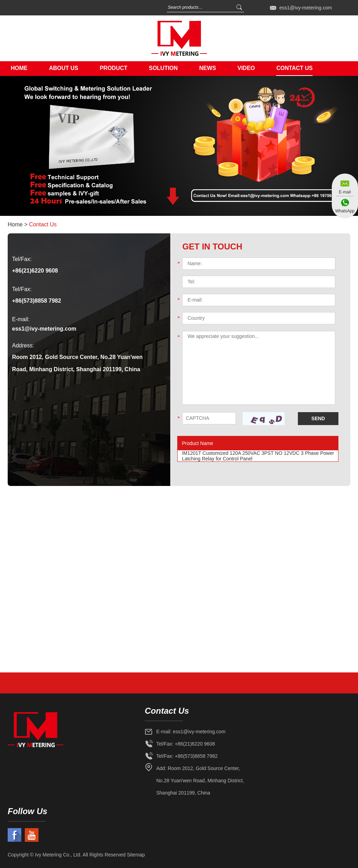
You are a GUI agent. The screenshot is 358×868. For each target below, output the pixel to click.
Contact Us (294, 68)
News (208, 68)
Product (113, 68)
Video (246, 68)
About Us (64, 68)
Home (19, 68)
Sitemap (136, 855)
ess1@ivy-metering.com (306, 8)
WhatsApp (345, 211)
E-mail (345, 192)
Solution (163, 68)
